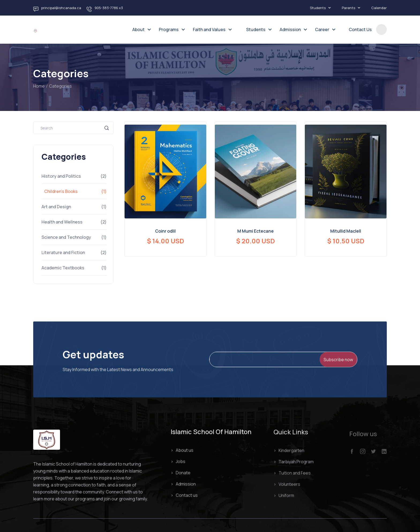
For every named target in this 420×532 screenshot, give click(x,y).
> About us (182, 451)
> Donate (181, 473)
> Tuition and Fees (292, 476)
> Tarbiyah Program (294, 465)
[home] (35, 29)
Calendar (379, 8)
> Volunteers (287, 487)
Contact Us (360, 29)
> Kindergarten (289, 453)
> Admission (183, 484)
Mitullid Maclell (346, 231)
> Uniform (284, 498)
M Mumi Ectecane (256, 231)
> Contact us (184, 496)
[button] (323, 8)
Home (39, 86)
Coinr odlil (165, 231)
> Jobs (178, 462)
